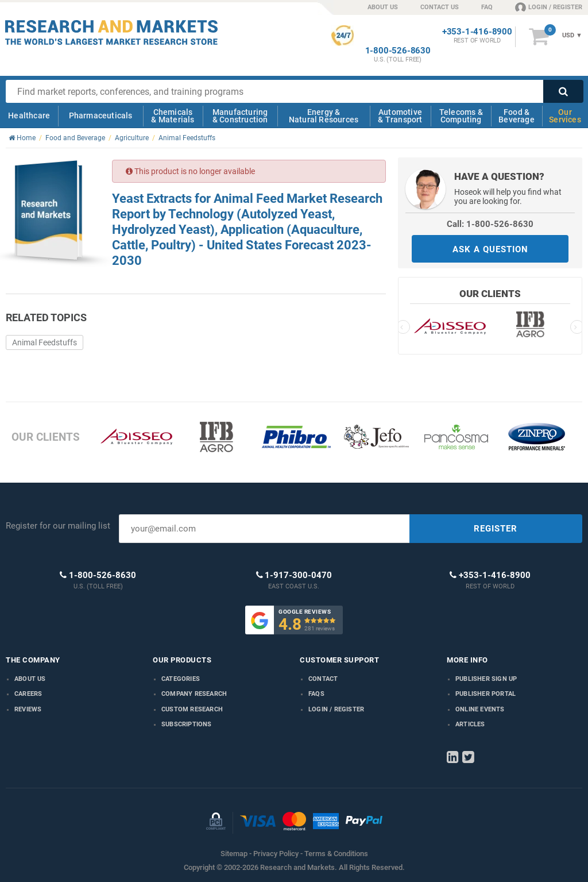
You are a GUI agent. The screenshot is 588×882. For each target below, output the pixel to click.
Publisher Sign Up (486, 679)
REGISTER (496, 529)
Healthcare (29, 115)
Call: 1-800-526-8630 (490, 224)
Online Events (480, 709)
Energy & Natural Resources (324, 116)
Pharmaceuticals (101, 115)
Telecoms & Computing (461, 116)
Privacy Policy (276, 854)
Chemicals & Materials (173, 116)
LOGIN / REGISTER (549, 7)
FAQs (316, 694)
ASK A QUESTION (490, 249)
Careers (28, 694)
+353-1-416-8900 (477, 32)
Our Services (565, 116)
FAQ (487, 7)
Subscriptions (187, 724)
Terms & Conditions (336, 854)
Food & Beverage (517, 116)
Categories (181, 679)
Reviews (28, 709)
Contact (323, 679)
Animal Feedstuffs (45, 342)
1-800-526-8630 (398, 51)
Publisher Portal (486, 694)
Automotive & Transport (400, 116)
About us (30, 679)
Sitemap (234, 854)
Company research (194, 694)
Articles (470, 724)
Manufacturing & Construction (240, 116)
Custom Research (192, 709)
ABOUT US (383, 7)
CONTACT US (440, 7)
